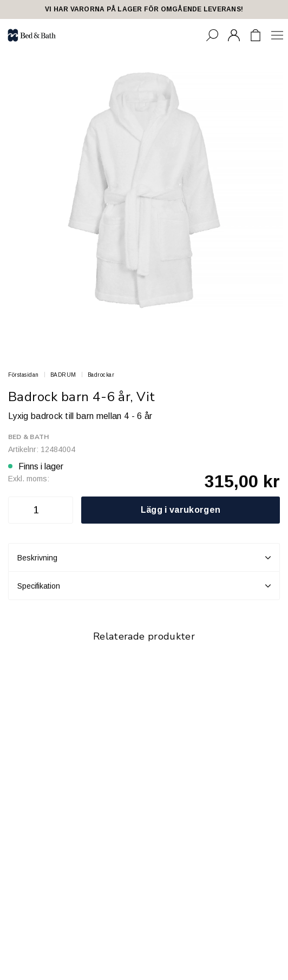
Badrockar (101, 375)
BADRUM (63, 375)
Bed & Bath (28, 437)
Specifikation (144, 586)
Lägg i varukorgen (181, 510)
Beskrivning (144, 558)
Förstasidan (24, 375)
